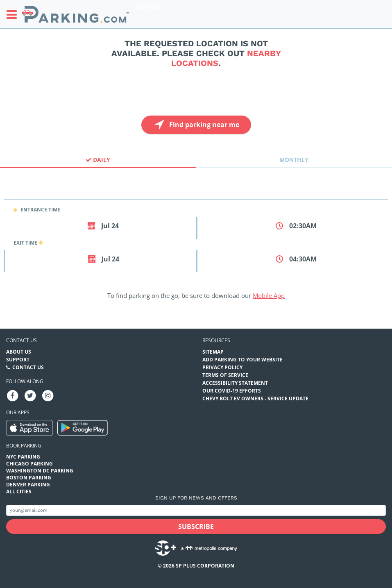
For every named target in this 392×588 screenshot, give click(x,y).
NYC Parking (23, 457)
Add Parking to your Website (242, 360)
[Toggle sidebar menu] (14, 14)
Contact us (22, 340)
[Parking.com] (75, 14)
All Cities (19, 492)
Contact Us (28, 367)
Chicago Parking (29, 464)
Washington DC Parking (40, 471)
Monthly (294, 160)
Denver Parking (28, 485)
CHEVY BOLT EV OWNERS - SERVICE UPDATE (255, 398)
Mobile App (269, 295)
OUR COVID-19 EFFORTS (232, 391)
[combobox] (196, 192)
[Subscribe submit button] (196, 527)
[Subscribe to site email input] (196, 510)
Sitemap (213, 352)
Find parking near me (196, 125)
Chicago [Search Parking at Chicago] (147, 7)
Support (18, 360)
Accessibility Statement (235, 383)
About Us (19, 352)
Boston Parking (29, 478)
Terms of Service (225, 375)
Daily (98, 160)
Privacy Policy (222, 367)
